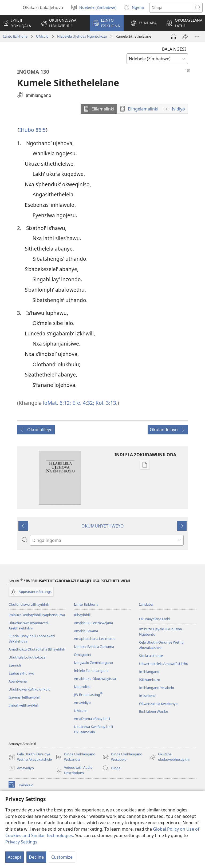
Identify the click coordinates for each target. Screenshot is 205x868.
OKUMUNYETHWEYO (103, 526)
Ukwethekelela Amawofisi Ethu (164, 664)
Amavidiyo (82, 703)
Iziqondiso (82, 687)
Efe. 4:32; (83, 403)
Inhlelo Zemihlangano (91, 671)
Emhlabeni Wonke (153, 711)
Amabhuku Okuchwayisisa (95, 679)
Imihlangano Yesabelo (157, 688)
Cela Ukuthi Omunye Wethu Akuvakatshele (161, 645)
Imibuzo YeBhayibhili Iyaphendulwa (37, 615)
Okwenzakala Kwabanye (158, 704)
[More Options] (197, 37)
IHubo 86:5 (32, 130)
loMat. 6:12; (57, 403)
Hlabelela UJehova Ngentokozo (82, 36)
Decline (36, 857)
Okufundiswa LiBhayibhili (29, 604)
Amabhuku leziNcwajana (93, 623)
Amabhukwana (86, 631)
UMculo (42, 36)
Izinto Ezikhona (15, 36)
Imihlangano (149, 672)
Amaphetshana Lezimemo (95, 639)
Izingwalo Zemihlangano (93, 663)
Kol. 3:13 (105, 403)
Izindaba (146, 604)
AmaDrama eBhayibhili (92, 719)
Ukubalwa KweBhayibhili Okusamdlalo (93, 729)
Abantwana (18, 681)
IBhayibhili (82, 615)
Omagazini (82, 655)
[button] (62, 23)
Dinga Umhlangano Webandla (75, 757)
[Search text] (171, 8)
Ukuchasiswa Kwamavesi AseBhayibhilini (28, 625)
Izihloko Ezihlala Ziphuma (94, 647)
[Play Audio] (174, 37)
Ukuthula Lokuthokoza (27, 657)
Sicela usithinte (151, 656)
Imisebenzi (148, 696)
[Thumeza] (185, 37)
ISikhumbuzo (150, 680)
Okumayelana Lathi (155, 619)
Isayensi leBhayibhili (24, 697)
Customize (62, 857)
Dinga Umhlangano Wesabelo (122, 757)
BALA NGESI (174, 49)
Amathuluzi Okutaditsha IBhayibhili (37, 649)
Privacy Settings (21, 842)
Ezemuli (15, 665)
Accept (15, 857)
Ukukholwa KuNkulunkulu (29, 689)
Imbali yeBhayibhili (23, 705)
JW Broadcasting (88, 695)
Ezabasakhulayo (21, 673)
